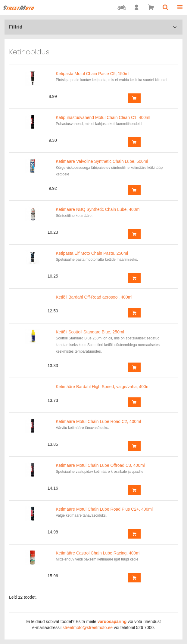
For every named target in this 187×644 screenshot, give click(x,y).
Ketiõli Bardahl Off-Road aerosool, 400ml (94, 297)
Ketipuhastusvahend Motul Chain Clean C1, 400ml (103, 117)
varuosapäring (112, 621)
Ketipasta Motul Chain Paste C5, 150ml (92, 74)
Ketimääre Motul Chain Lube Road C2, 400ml (98, 421)
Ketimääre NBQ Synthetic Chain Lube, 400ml (98, 209)
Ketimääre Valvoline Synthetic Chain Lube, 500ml (102, 161)
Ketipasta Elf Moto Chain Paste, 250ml (92, 253)
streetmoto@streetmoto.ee (88, 627)
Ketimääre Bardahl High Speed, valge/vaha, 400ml (103, 387)
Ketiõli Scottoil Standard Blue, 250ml (90, 332)
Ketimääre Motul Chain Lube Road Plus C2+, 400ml (104, 509)
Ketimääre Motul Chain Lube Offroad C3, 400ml (100, 465)
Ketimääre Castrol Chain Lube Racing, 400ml (98, 553)
